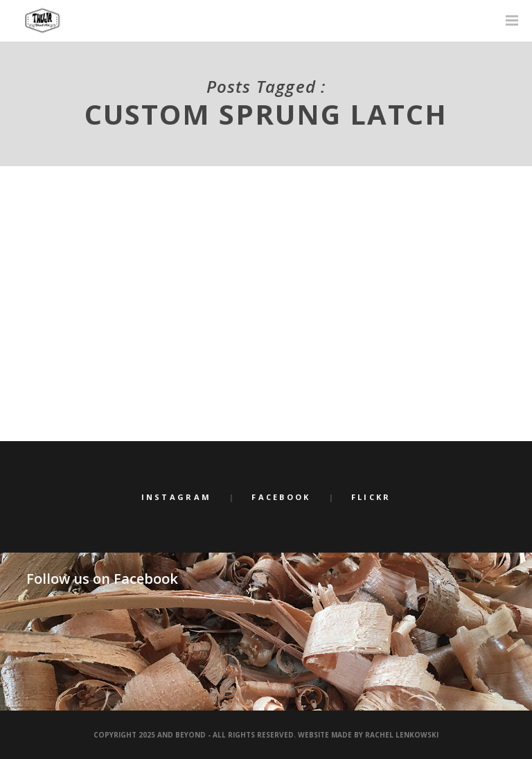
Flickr (371, 497)
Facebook (281, 497)
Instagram (177, 497)
